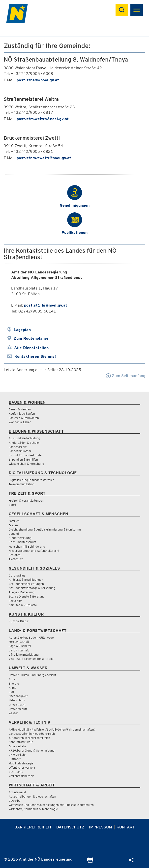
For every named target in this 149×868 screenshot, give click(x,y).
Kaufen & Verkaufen (22, 413)
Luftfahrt (15, 759)
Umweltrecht (17, 705)
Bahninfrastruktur (21, 742)
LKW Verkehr (17, 755)
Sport (12, 505)
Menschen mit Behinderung (27, 546)
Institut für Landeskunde (25, 455)
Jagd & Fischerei (20, 646)
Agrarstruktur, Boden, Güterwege (31, 637)
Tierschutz (16, 559)
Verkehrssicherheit (21, 776)
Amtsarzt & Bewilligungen (26, 580)
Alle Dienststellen (31, 348)
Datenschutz (70, 827)
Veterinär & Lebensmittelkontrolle (31, 659)
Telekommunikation (22, 484)
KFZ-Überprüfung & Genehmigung (32, 750)
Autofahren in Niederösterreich (29, 738)
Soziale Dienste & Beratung (27, 596)
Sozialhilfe (15, 601)
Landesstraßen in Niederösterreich (32, 734)
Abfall (13, 679)
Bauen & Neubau (20, 409)
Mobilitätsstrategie (21, 763)
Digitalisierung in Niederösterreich (31, 480)
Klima (12, 688)
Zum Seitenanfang (126, 376)
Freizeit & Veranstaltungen (26, 501)
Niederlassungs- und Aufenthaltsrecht (34, 551)
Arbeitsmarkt (17, 792)
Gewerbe (15, 801)
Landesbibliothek (20, 451)
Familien (14, 521)
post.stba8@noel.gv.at (38, 80)
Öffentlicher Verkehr (22, 768)
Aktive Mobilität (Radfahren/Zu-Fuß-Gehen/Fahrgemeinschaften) (52, 729)
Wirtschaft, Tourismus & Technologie (33, 809)
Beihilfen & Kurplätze (23, 605)
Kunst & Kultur (19, 621)
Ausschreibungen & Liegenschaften (32, 796)
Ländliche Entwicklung (24, 655)
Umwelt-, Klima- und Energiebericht (32, 675)
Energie (14, 683)
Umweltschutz (18, 709)
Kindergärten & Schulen (25, 443)
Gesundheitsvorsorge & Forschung (32, 588)
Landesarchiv (18, 447)
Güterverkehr (17, 746)
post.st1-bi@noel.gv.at (46, 305)
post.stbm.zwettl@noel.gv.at (44, 158)
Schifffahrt (16, 772)
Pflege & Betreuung (22, 592)
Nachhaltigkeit (18, 696)
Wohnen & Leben (20, 422)
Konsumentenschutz (22, 542)
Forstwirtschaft (19, 642)
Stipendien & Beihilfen (23, 459)
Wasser (13, 713)
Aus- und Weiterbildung (24, 438)
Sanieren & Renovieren (24, 418)
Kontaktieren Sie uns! (35, 356)
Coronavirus (17, 575)
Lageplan (22, 330)
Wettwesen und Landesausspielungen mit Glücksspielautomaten (51, 805)
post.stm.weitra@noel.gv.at (43, 119)
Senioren (15, 555)
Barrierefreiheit (33, 827)
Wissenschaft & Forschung (26, 464)
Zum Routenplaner (31, 338)
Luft (11, 692)
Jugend (14, 534)
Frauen (13, 525)
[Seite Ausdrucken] (90, 861)
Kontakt (126, 827)
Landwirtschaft (19, 650)
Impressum (101, 827)
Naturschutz (17, 700)
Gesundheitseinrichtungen (26, 584)
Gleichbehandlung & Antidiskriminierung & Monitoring (45, 529)
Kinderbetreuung (20, 538)
